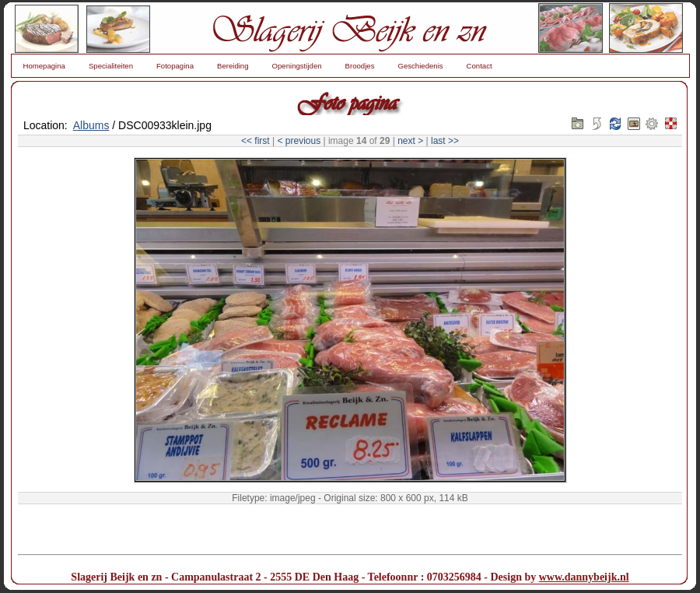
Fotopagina (175, 66)
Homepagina (44, 66)
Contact (479, 66)
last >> (445, 141)
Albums (91, 125)
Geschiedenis (420, 66)
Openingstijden (297, 66)
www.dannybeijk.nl (584, 577)
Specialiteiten (111, 66)
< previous (299, 141)
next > (410, 141)
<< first (255, 141)
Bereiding (233, 66)
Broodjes (360, 66)
